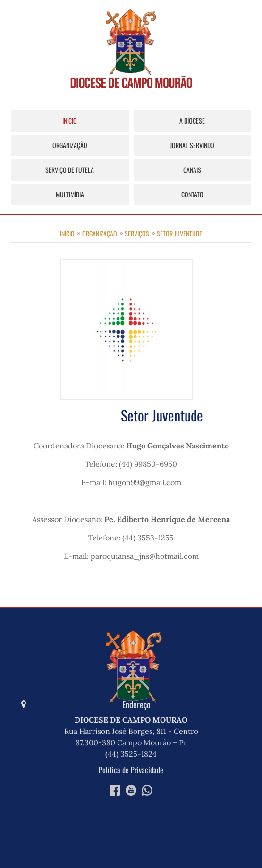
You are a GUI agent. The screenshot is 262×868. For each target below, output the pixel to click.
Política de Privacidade (131, 770)
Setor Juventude (179, 233)
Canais (192, 170)
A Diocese (192, 121)
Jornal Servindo (192, 145)
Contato (192, 194)
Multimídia (70, 194)
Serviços (137, 233)
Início (70, 121)
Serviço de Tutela (70, 170)
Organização (70, 145)
